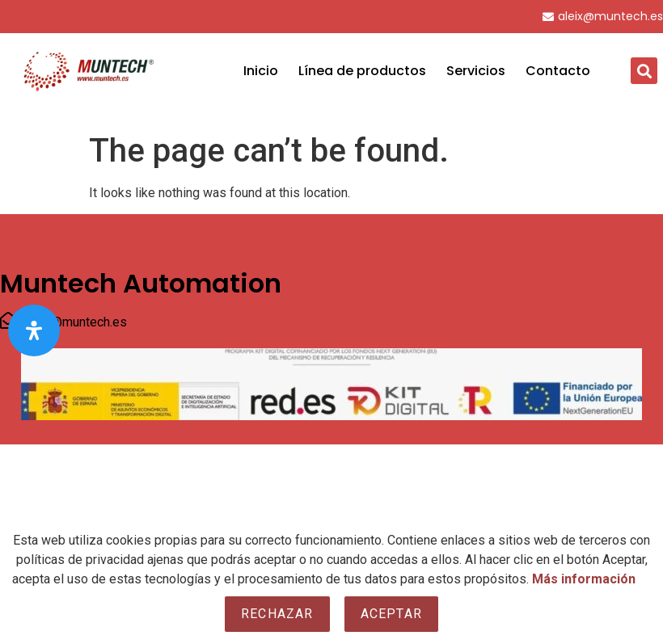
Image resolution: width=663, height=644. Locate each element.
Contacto (558, 71)
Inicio (261, 71)
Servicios (476, 71)
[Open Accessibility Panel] (34, 330)
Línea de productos (362, 71)
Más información (584, 579)
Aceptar (391, 614)
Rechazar (277, 614)
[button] (644, 71)
